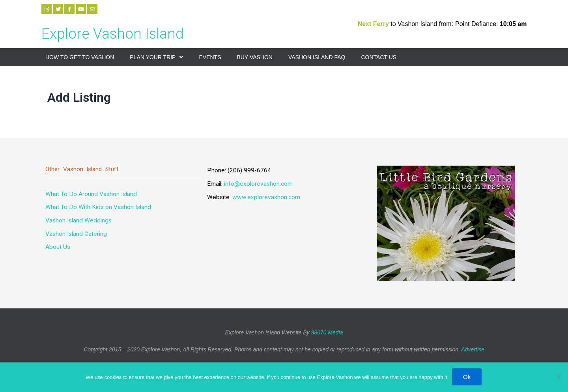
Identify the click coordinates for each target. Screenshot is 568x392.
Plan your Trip (156, 57)
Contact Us (379, 57)
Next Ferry (374, 24)
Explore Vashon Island (123, 33)
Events (210, 57)
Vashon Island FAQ (317, 57)
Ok (467, 377)
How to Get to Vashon (80, 57)
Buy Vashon (255, 57)
